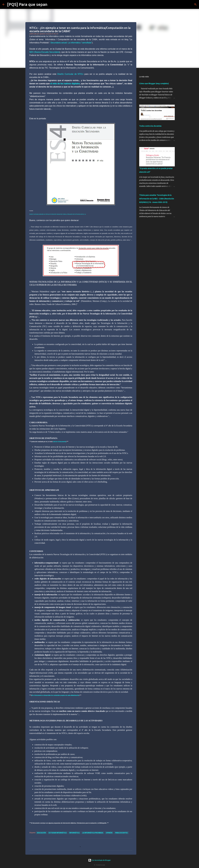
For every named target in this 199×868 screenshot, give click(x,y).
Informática (74, 833)
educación (41, 833)
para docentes (121, 833)
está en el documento (60, 442)
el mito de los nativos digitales (65, 84)
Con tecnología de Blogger (99, 860)
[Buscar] (51, 4)
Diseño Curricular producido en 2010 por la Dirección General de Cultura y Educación (51, 214)
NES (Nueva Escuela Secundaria (44, 52)
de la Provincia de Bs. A (79, 214)
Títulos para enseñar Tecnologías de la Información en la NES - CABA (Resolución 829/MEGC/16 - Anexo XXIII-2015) (157, 199)
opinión (109, 833)
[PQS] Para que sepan (27, 4)
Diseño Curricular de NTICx (70, 74)
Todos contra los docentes (150, 126)
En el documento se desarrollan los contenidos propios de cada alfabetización (55, 695)
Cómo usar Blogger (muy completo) (154, 84)
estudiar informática (58, 833)
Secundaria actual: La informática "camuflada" (71, 43)
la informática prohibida (93, 833)
